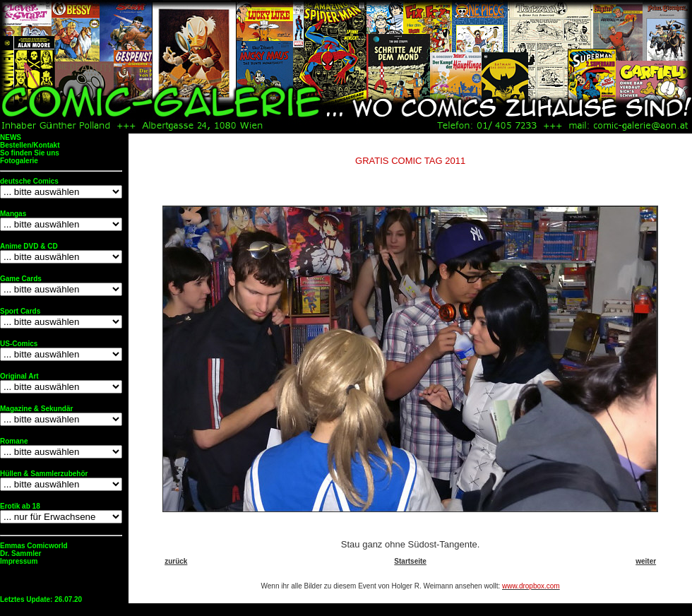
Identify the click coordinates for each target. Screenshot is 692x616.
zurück (176, 561)
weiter (646, 561)
